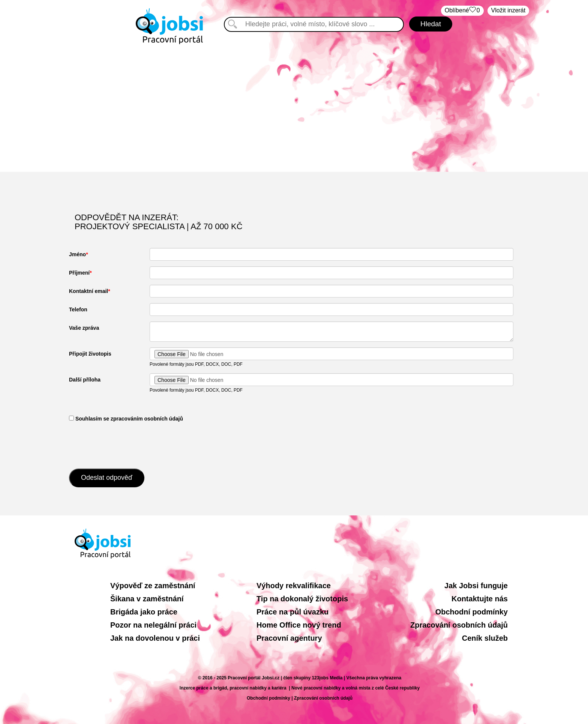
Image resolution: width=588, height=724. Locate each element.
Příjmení (79, 273)
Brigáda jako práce (144, 612)
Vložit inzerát (508, 10)
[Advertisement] (294, 108)
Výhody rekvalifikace (294, 586)
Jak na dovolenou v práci (155, 638)
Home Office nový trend (299, 625)
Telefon (78, 309)
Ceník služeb (485, 638)
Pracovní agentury (289, 638)
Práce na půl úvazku (292, 612)
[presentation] (126, 445)
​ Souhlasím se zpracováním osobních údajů (126, 419)
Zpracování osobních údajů (459, 625)
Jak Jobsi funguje (476, 586)
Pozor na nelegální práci (153, 625)
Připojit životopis (90, 354)
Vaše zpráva (84, 328)
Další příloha (85, 380)
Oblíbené (462, 11)
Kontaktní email (88, 291)
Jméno (77, 254)
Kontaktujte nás (480, 599)
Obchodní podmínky (472, 612)
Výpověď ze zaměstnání (153, 586)
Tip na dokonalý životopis (302, 599)
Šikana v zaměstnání (147, 599)
